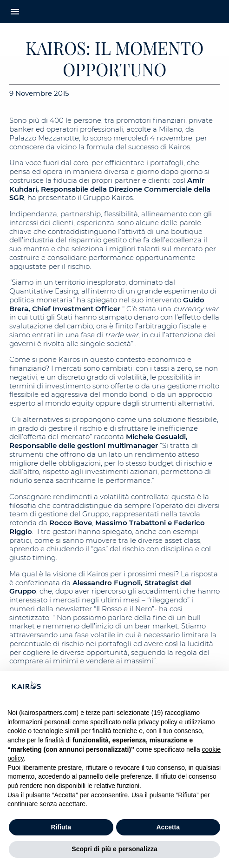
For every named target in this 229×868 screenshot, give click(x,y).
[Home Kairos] (114, 12)
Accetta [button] (168, 827)
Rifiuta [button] (61, 827)
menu (15, 12)
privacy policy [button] (158, 722)
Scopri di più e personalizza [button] (114, 849)
